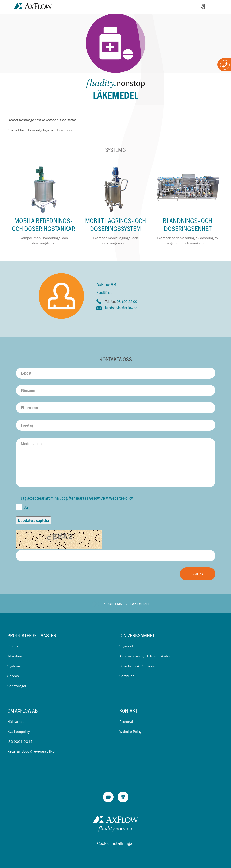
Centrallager (17, 686)
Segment (126, 646)
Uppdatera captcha (33, 520)
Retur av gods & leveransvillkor (32, 751)
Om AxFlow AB (23, 711)
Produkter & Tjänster (32, 635)
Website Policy (121, 498)
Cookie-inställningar (116, 843)
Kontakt (128, 711)
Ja (22, 507)
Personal (126, 721)
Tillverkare (15, 656)
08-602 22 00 (127, 301)
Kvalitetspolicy (18, 732)
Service (13, 676)
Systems (14, 666)
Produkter (15, 646)
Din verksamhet (137, 635)
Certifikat (127, 676)
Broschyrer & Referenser (139, 666)
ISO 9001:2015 (20, 741)
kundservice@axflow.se (121, 308)
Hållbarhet (15, 721)
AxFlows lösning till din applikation (146, 656)
